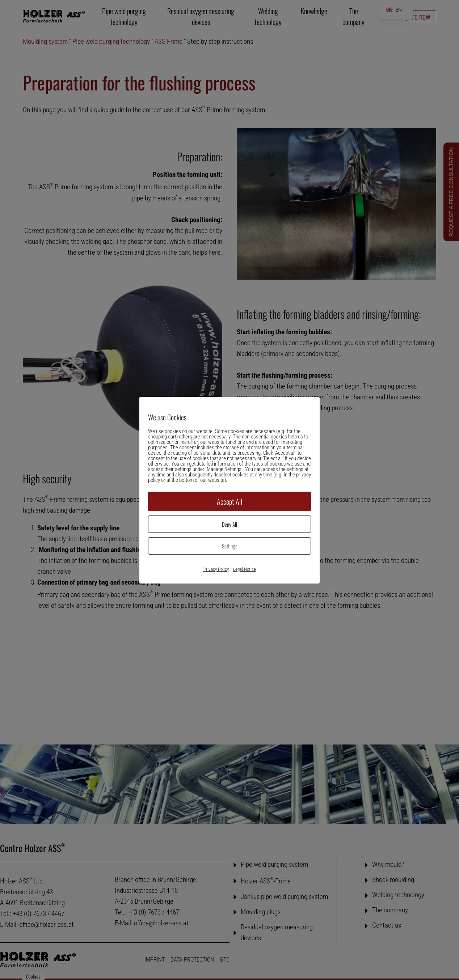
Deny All (230, 524)
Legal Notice (245, 569)
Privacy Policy (216, 569)
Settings (230, 546)
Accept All (230, 501)
